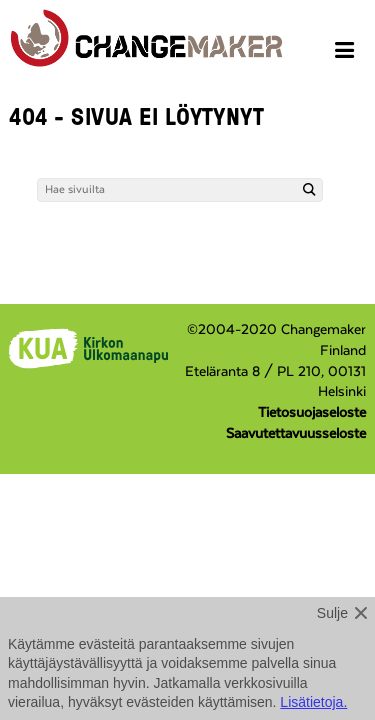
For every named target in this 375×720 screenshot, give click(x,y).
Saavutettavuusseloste (296, 434)
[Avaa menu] (347, 53)
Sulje (332, 613)
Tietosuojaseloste (312, 413)
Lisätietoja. (313, 702)
